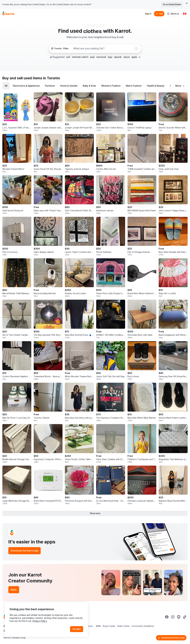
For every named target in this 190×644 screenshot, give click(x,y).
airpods (118, 57)
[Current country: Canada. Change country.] (185, 14)
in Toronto (52, 78)
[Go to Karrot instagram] (173, 617)
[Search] (136, 49)
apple (134, 57)
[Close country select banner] (187, 3)
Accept (77, 629)
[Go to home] (8, 14)
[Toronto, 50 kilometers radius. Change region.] (60, 49)
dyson (127, 57)
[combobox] (103, 49)
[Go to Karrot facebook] (167, 617)
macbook (101, 57)
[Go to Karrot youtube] (179, 617)
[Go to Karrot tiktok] (185, 617)
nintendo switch (80, 57)
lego (110, 57)
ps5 (68, 57)
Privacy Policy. (40, 621)
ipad (92, 57)
